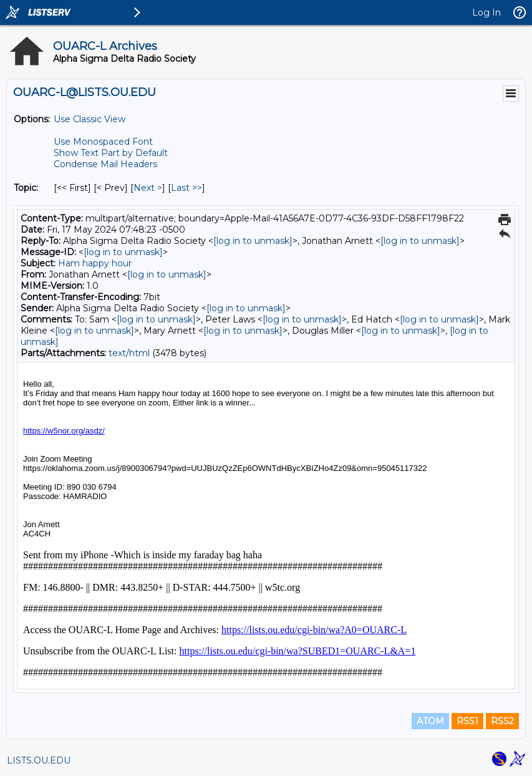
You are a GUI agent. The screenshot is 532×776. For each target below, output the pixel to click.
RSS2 (502, 721)
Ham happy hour (95, 263)
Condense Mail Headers (105, 164)
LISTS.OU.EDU (39, 760)
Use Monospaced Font (103, 142)
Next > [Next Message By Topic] (148, 188)
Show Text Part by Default (111, 153)
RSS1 (467, 721)
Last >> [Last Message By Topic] (186, 188)
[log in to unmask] (253, 241)
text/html (129, 353)
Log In (486, 12)
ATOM (430, 721)
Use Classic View (89, 119)
